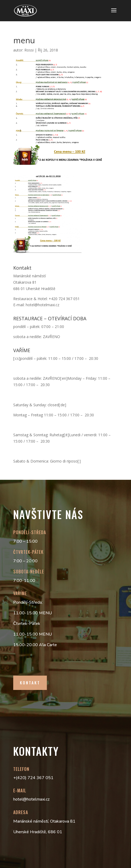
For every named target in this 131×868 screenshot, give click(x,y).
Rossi (29, 50)
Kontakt (30, 683)
